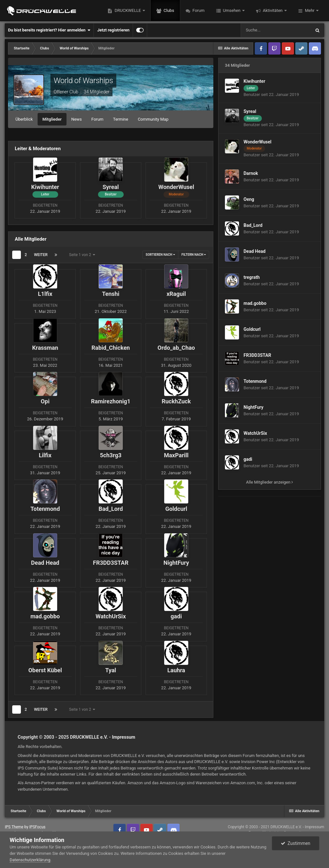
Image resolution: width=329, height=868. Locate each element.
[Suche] (276, 30)
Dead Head (254, 251)
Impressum (124, 737)
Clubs (168, 10)
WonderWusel (258, 142)
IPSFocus (37, 827)
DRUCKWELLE (128, 10)
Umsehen (232, 10)
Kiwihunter (254, 81)
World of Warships (83, 81)
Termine (121, 119)
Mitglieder (52, 119)
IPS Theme (14, 827)
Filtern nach (194, 255)
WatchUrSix (255, 433)
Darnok (251, 173)
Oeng (249, 199)
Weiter (41, 255)
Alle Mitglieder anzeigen (270, 482)
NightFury (253, 407)
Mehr (310, 10)
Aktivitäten (273, 10)
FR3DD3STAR (257, 355)
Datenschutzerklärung (30, 860)
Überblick (24, 119)
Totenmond (255, 381)
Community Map (153, 119)
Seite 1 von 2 (82, 255)
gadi (248, 459)
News (77, 119)
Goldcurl (252, 329)
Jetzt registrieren (113, 30)
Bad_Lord (253, 225)
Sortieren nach (160, 255)
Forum (198, 10)
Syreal (250, 111)
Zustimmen (296, 843)
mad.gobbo (255, 303)
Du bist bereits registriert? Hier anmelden (49, 30)
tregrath (252, 277)
